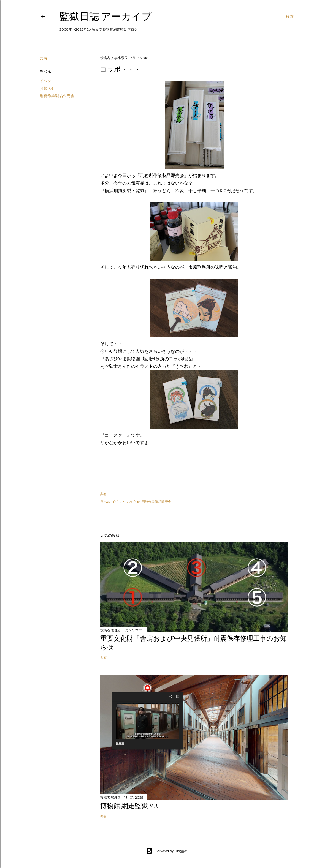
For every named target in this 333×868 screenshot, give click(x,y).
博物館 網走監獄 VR (129, 806)
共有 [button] (44, 58)
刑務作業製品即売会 (57, 96)
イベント (47, 81)
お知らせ (47, 88)
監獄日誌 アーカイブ (106, 16)
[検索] (290, 17)
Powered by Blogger (167, 851)
